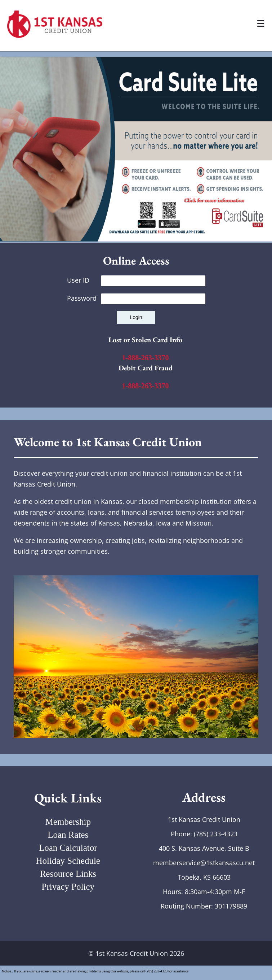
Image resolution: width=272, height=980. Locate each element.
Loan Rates (68, 835)
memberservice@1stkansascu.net (204, 863)
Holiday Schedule (68, 861)
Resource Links (68, 874)
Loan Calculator (68, 848)
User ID (136, 280)
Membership (68, 822)
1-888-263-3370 (146, 358)
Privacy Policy (68, 887)
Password (136, 298)
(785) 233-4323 (216, 834)
